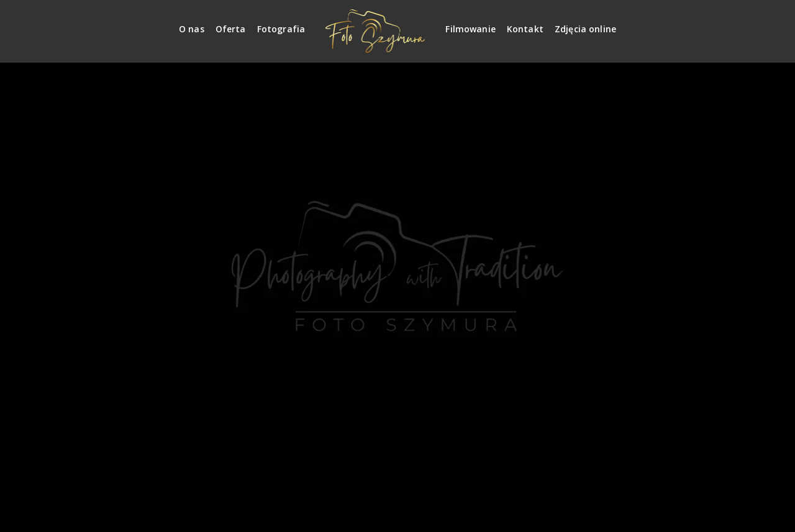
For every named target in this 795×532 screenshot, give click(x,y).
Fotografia (281, 29)
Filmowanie (470, 29)
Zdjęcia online (585, 29)
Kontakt (525, 29)
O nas (192, 29)
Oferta (231, 29)
